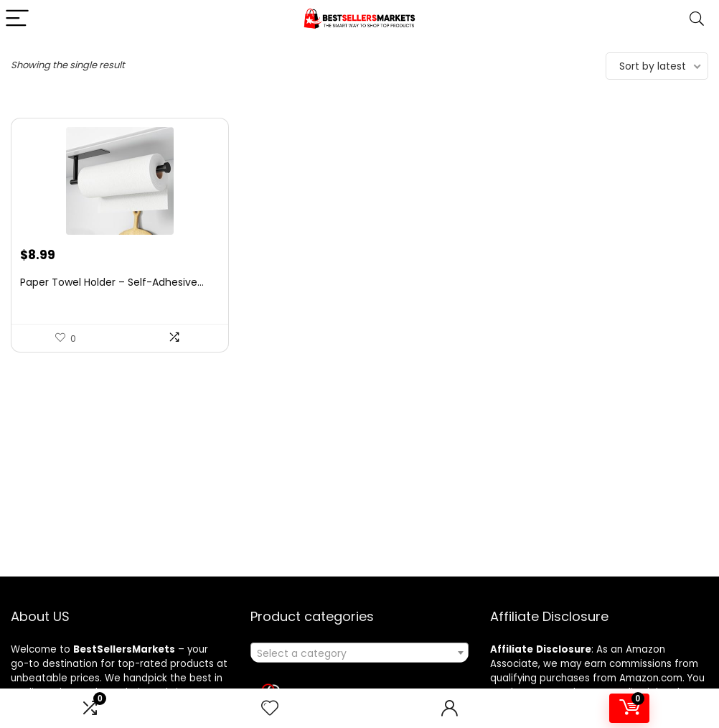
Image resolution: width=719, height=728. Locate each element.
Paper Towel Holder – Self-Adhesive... (112, 282)
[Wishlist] (270, 708)
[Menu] (17, 19)
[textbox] (359, 653)
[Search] (697, 19)
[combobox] (359, 653)
